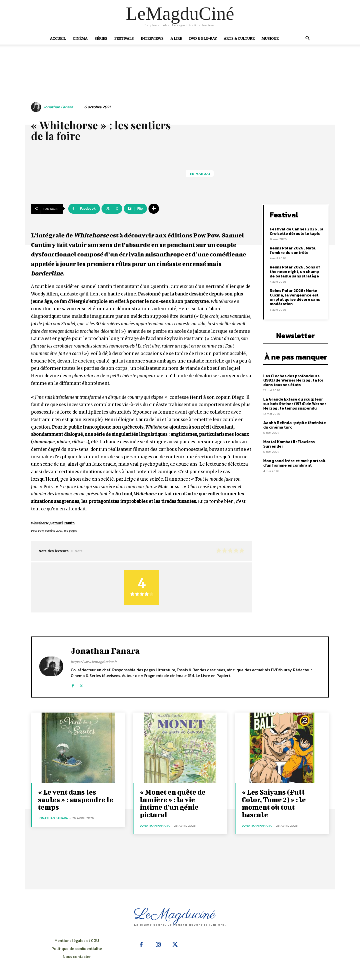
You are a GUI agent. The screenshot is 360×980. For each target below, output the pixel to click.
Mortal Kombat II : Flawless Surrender (289, 444)
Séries (101, 39)
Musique (270, 39)
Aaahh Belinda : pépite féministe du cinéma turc (295, 425)
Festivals (124, 39)
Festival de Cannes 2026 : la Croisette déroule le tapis (297, 231)
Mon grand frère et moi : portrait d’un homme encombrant (294, 463)
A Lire (176, 39)
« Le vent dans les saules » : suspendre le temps (76, 799)
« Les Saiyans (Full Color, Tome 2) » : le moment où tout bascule (274, 803)
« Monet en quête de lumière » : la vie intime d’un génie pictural (173, 803)
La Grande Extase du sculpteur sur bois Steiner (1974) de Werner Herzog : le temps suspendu (295, 403)
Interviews (152, 39)
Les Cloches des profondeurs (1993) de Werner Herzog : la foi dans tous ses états (293, 380)
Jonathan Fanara (58, 107)
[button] (307, 39)
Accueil (58, 39)
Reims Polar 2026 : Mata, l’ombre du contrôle (293, 250)
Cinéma (80, 39)
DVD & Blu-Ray (203, 39)
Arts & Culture (239, 39)
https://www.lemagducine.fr (94, 662)
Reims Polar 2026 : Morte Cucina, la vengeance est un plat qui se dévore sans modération (295, 297)
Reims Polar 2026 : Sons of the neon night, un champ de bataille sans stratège (295, 271)
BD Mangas (200, 174)
